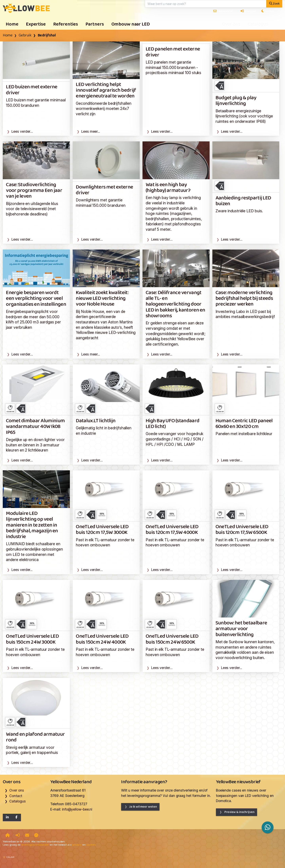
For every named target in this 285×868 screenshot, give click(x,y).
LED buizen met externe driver (32, 90)
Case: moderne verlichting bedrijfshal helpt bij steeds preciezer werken (244, 299)
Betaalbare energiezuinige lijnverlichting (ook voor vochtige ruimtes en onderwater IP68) (244, 116)
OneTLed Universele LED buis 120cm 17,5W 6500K (242, 530)
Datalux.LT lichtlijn (96, 421)
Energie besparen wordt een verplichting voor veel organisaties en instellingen (36, 299)
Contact (16, 796)
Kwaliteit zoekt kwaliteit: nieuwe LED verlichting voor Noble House (102, 299)
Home (12, 24)
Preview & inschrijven (239, 812)
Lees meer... (91, 131)
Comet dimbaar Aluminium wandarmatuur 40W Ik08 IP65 (35, 427)
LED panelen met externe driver (173, 52)
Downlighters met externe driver (104, 190)
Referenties (66, 24)
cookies (91, 845)
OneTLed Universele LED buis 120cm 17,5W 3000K (102, 530)
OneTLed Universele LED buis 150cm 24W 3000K (32, 639)
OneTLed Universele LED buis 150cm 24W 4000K (102, 639)
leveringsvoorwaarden (35, 845)
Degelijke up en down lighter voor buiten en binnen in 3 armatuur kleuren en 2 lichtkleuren (35, 445)
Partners (95, 24)
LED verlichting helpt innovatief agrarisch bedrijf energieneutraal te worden (106, 91)
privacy (77, 845)
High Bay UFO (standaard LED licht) (172, 424)
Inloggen (248, 11)
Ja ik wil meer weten (143, 807)
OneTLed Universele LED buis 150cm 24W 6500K (172, 639)
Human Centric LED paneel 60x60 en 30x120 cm (244, 424)
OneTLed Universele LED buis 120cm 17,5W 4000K (172, 530)
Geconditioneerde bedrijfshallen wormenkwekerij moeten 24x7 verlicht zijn (104, 109)
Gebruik (25, 35)
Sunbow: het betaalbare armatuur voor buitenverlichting (241, 629)
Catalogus (258, 24)
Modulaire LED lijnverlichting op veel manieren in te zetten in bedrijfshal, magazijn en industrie (32, 525)
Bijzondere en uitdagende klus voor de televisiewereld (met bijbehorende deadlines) (32, 209)
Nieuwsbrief (223, 11)
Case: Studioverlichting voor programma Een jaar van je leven (34, 191)
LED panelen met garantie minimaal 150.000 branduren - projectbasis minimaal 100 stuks (173, 67)
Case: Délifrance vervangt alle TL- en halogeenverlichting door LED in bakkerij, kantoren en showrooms (175, 304)
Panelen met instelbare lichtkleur (244, 434)
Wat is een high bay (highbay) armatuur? (168, 188)
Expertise (36, 24)
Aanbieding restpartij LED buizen (243, 201)
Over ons (231, 24)
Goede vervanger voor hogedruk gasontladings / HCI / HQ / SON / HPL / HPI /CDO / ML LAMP (175, 439)
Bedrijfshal (47, 35)
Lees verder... (162, 354)
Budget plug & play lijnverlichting (236, 101)
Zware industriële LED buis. (239, 211)
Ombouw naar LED (131, 24)
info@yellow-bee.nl (77, 809)
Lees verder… (22, 131)
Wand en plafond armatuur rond (35, 737)
